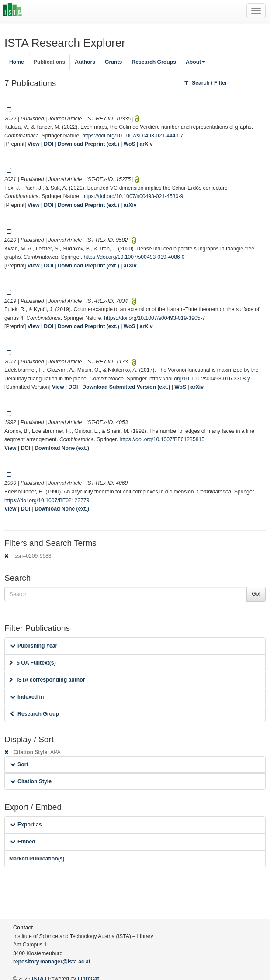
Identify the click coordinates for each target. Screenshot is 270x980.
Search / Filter (206, 83)
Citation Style (31, 781)
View (34, 144)
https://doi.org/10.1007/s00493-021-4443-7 (133, 136)
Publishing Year (34, 646)
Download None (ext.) (62, 448)
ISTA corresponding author (47, 680)
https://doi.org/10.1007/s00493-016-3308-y (200, 379)
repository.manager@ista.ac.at (52, 962)
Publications (49, 62)
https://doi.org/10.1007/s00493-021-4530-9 (133, 196)
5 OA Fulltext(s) (33, 663)
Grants (113, 62)
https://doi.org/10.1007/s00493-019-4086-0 (134, 257)
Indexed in (27, 697)
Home (17, 62)
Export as (26, 825)
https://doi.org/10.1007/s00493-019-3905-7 (154, 318)
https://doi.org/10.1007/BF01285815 (162, 439)
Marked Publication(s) (37, 859)
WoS (130, 144)
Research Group (35, 714)
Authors (85, 62)
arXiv (146, 144)
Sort (19, 764)
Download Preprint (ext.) (88, 144)
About (196, 62)
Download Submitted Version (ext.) (126, 387)
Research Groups (154, 62)
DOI (48, 144)
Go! (256, 594)
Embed (23, 842)
